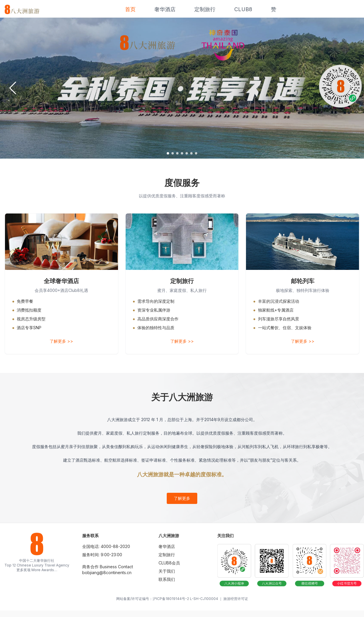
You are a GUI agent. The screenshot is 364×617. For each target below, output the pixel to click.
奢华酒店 (165, 9)
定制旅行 (205, 9)
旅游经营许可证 (236, 599)
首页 (130, 9)
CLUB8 (243, 9)
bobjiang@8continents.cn (107, 573)
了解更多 (182, 498)
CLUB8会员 (169, 563)
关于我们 (167, 571)
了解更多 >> (61, 341)
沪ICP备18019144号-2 (171, 599)
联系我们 (167, 579)
